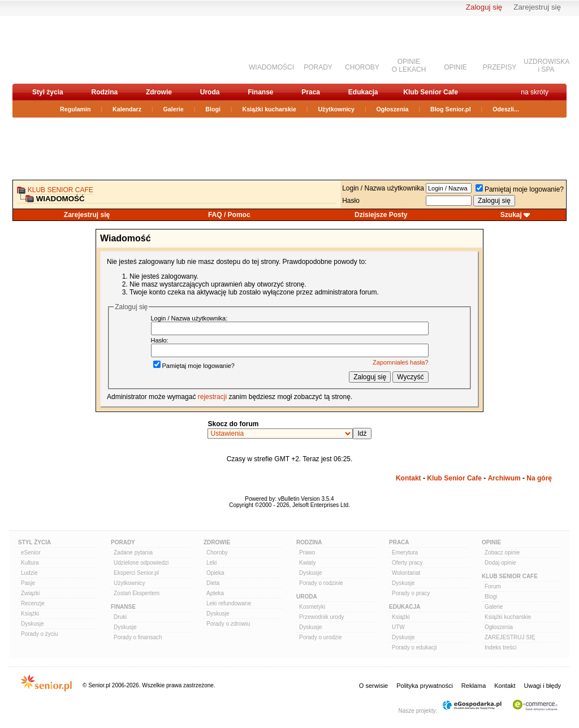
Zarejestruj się (537, 7)
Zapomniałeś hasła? (400, 362)
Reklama (474, 686)
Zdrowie (159, 92)
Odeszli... (506, 109)
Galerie (174, 109)
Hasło (351, 201)
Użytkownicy (336, 109)
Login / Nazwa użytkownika (383, 188)
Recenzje (33, 603)
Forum (493, 586)
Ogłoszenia (393, 109)
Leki (211, 563)
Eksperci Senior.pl (136, 573)
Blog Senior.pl (451, 109)
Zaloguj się (484, 7)
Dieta (213, 583)
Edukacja (363, 92)
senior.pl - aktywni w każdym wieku (72, 49)
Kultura (30, 563)
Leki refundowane (229, 603)
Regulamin (75, 109)
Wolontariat (406, 573)
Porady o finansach (138, 637)
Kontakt (409, 478)
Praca (311, 92)
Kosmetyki (312, 607)
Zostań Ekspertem (137, 593)
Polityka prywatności (425, 686)
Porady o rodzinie (321, 583)
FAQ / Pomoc (229, 215)
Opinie (491, 542)
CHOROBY (362, 67)
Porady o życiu (40, 634)
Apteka (215, 593)
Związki (30, 593)
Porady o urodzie (321, 637)
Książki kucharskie (269, 109)
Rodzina (104, 92)
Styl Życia (34, 542)
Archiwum (504, 478)
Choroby (217, 552)
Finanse (260, 92)
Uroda (210, 92)
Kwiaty (307, 563)
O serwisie (373, 686)
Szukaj (511, 215)
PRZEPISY (500, 67)
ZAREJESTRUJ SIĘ (510, 637)
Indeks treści (500, 647)
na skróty (535, 92)
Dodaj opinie (500, 563)
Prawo (307, 552)
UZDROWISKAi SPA (546, 66)
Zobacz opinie (502, 552)
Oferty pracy (407, 563)
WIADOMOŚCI (271, 67)
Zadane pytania (133, 552)
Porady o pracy (411, 593)
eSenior (31, 552)
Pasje (28, 583)
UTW (398, 627)
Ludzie (29, 573)
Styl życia (48, 92)
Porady (123, 542)
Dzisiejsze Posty (381, 215)
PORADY (318, 67)
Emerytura (405, 552)
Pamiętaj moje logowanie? (520, 189)
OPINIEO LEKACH (409, 66)
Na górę (539, 478)
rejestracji (212, 397)
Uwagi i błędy (543, 686)
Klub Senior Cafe (431, 92)
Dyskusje (33, 624)
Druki (120, 617)
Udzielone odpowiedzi (141, 563)
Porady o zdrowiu (228, 624)
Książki (30, 614)
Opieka (215, 573)
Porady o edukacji (414, 647)
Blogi (213, 109)
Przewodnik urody (321, 617)
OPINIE (455, 67)
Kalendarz (127, 109)
